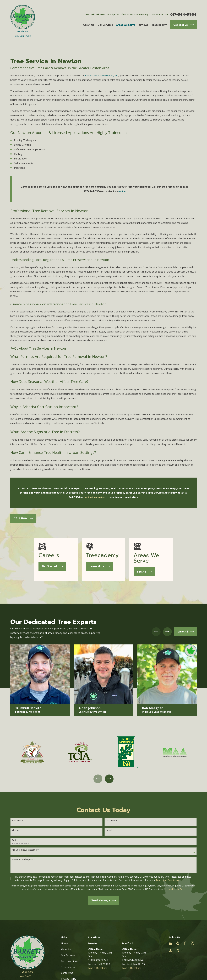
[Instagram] (192, 943)
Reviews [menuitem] (143, 25)
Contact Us (67, 973)
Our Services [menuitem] (105, 25)
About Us (66, 949)
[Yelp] (178, 943)
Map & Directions (98, 968)
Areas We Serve (70, 961)
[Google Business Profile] (170, 943)
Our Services (68, 955)
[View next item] (109, 779)
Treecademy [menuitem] (159, 25)
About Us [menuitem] (89, 25)
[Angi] (170, 951)
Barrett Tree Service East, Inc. (101, 75)
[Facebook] (185, 943)
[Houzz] (178, 951)
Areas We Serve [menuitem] (126, 25)
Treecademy (68, 967)
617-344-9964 (183, 14)
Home (64, 943)
